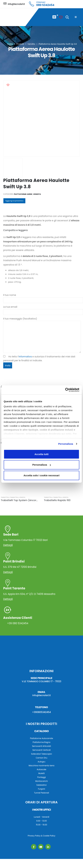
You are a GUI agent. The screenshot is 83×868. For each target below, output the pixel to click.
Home (10, 44)
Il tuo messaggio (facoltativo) (42, 328)
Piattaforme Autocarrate (41, 738)
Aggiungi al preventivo (14, 201)
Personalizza (66, 444)
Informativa (25, 357)
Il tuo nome (43, 297)
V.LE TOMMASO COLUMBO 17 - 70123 (41, 681)
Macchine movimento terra (41, 766)
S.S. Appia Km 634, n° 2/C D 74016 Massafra (41, 591)
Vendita (31, 44)
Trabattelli (5, 497)
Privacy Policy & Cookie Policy (42, 836)
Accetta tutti (42, 454)
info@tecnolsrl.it (41, 695)
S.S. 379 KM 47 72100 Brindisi (41, 564)
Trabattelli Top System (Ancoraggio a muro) (27, 500)
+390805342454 (41, 712)
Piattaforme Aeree (23, 194)
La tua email (43, 309)
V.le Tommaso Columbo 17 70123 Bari (41, 537)
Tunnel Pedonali (42, 793)
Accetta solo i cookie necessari (42, 475)
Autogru (42, 762)
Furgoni (41, 789)
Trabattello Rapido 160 (57, 500)
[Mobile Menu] (76, 17)
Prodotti (20, 44)
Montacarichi (42, 781)
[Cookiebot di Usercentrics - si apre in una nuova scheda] (65, 390)
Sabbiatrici (42, 785)
